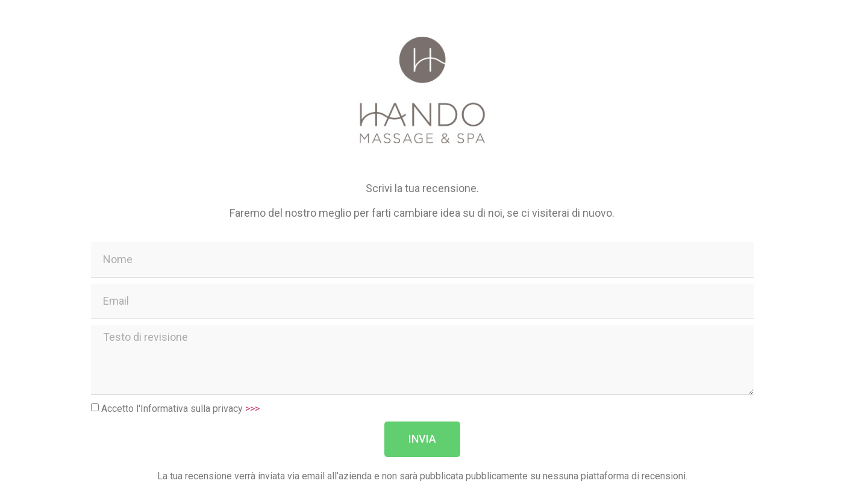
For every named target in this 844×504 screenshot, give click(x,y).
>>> (252, 408)
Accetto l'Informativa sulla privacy (180, 408)
